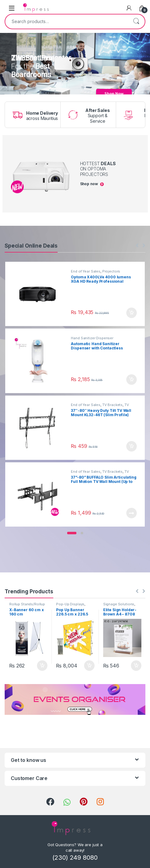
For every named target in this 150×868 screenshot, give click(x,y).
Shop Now (114, 94)
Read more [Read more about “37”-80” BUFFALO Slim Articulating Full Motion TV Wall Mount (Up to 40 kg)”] (132, 513)
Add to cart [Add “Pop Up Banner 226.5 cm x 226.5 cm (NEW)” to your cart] (89, 666)
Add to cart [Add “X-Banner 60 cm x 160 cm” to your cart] (42, 666)
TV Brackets (112, 405)
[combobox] (66, 22)
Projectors (111, 271)
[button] (72, 533)
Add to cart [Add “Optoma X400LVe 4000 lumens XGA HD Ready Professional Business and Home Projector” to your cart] (132, 313)
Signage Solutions (119, 604)
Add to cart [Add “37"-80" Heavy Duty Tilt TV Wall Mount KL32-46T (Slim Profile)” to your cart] (132, 446)
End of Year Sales (86, 271)
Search (136, 22)
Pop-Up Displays (70, 604)
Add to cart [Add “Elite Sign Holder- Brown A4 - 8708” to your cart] (136, 666)
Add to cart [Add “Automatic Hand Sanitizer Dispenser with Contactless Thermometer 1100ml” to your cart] (132, 380)
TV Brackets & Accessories (100, 407)
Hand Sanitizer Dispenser (92, 338)
